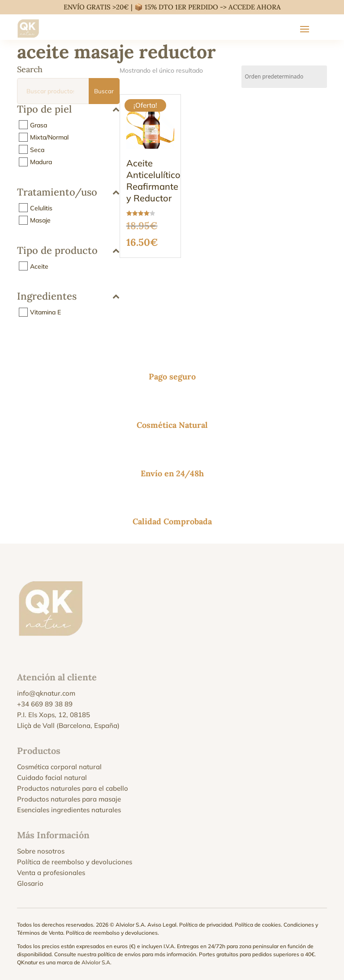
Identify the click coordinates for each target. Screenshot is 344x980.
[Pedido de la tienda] (284, 77)
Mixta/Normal (49, 137)
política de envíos (119, 954)
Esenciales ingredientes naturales (69, 810)
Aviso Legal (162, 925)
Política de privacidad (206, 925)
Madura (41, 162)
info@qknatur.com (46, 693)
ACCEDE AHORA (255, 7)
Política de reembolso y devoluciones (75, 862)
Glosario (30, 883)
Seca (37, 149)
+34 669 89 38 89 (45, 704)
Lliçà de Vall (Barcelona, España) (68, 725)
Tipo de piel (68, 110)
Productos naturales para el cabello (73, 788)
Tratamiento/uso (68, 193)
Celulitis (41, 208)
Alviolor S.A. (97, 962)
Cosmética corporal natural (59, 767)
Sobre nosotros (41, 851)
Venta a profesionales (51, 873)
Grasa (39, 125)
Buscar (104, 91)
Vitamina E (45, 312)
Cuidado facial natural (52, 777)
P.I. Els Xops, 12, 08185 (54, 715)
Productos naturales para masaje (69, 799)
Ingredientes (68, 297)
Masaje (40, 220)
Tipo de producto (68, 251)
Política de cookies (258, 925)
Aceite (39, 266)
